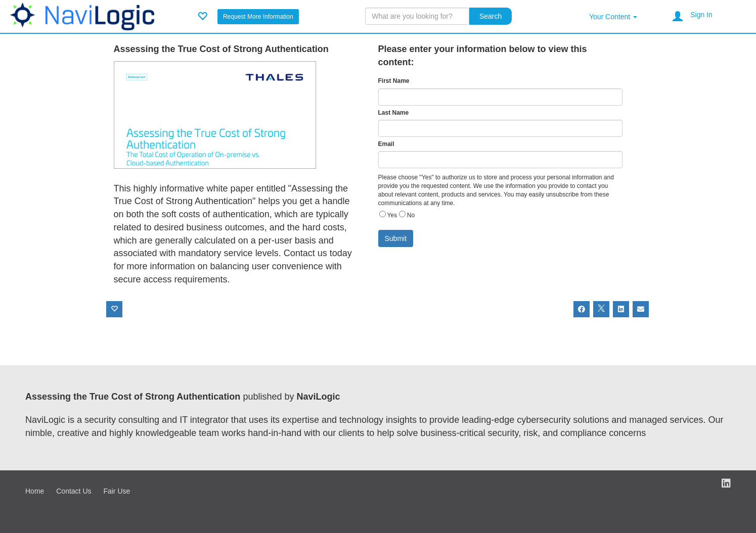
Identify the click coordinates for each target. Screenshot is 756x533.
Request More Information (258, 17)
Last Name (394, 113)
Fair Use (117, 491)
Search (491, 16)
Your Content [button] (613, 17)
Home (35, 491)
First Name (394, 81)
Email (386, 144)
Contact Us (74, 491)
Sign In (701, 15)
